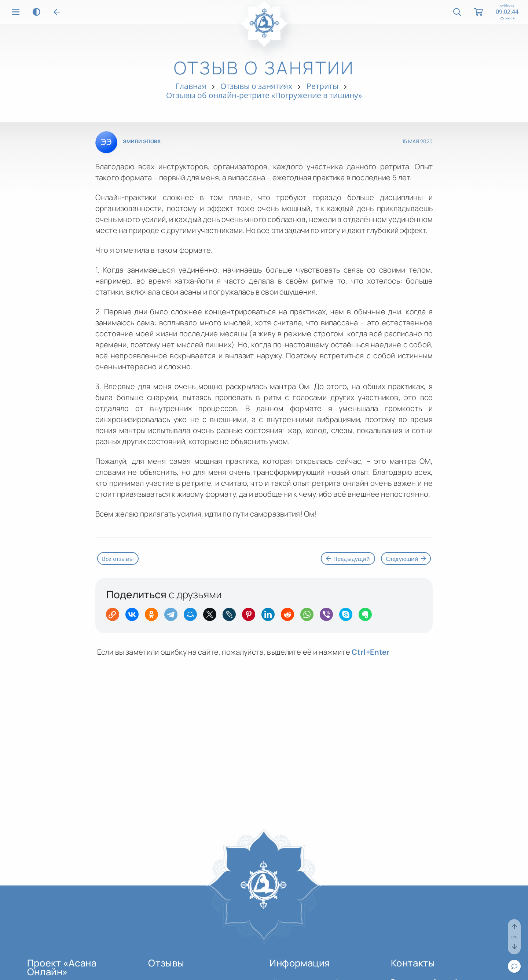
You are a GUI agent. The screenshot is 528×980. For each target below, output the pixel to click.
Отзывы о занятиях (256, 86)
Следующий (405, 559)
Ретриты (322, 86)
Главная (191, 86)
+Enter (371, 653)
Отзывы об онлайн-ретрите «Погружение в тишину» (264, 95)
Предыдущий (344, 559)
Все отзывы (119, 559)
